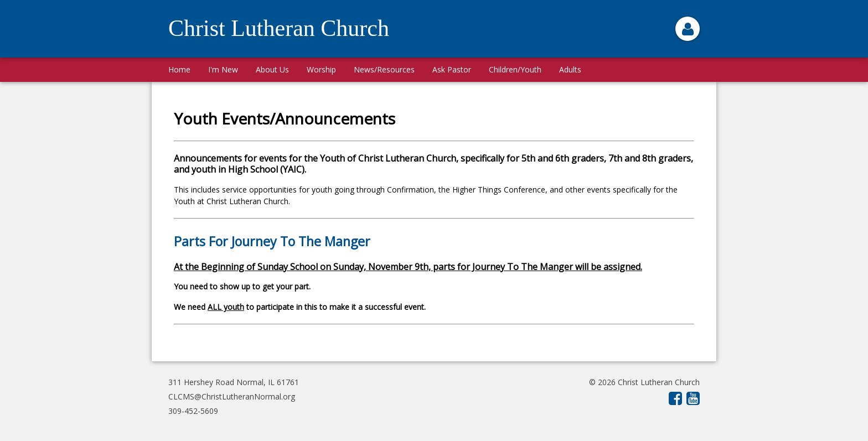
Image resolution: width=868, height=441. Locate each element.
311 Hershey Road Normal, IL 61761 (234, 382)
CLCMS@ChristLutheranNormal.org (232, 396)
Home (179, 69)
